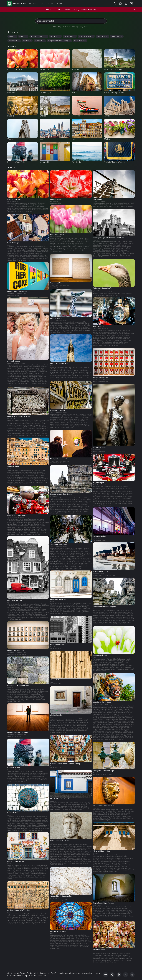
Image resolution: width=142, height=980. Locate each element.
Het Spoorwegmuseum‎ (101, 329)
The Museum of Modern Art (59, 285)
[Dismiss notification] (135, 10)
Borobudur (11, 688)
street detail (117, 36)
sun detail (40, 41)
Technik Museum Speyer (59, 320)
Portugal (53, 801)
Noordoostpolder (13, 201)
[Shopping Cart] (132, 4)
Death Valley (54, 898)
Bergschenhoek (98, 574)
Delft (9, 245)
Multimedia (102, 36)
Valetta (10, 469)
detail (12, 36)
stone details (80, 41)
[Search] (115, 4)
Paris (52, 933)
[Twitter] (126, 975)
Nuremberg (97, 539)
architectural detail (39, 36)
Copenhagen (98, 905)
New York (96, 240)
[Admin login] (126, 4)
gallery (23, 36)
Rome (52, 766)
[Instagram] (132, 975)
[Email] (106, 975)
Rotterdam (97, 290)
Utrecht (96, 657)
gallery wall (70, 36)
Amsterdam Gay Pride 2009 (16, 363)
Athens (53, 682)
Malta (52, 602)
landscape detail (86, 36)
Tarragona (96, 773)
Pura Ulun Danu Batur (101, 704)
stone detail (14, 41)
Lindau (10, 864)
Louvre (10, 912)
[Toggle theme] (120, 4)
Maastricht (97, 450)
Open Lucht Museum (100, 201)
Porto (9, 815)
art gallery (55, 36)
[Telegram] (112, 975)
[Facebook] (119, 975)
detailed (27, 41)
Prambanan (11, 419)
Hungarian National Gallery (59, 41)
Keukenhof (54, 201)
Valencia (96, 808)
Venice (95, 952)
